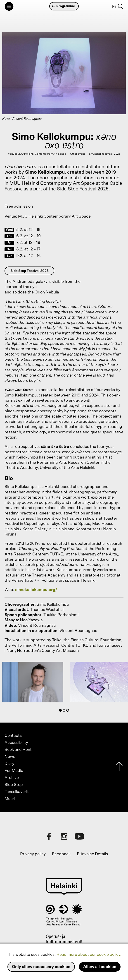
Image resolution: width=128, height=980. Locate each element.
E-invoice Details (92, 854)
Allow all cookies (100, 967)
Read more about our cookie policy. (89, 955)
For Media (14, 771)
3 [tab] (69, 711)
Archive (12, 778)
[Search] (120, 6)
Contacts (13, 736)
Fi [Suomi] (114, 7)
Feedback (61, 854)
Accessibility (16, 743)
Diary (9, 764)
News (10, 757)
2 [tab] (65, 711)
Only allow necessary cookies (41, 967)
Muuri (10, 799)
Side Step (14, 785)
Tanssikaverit (17, 792)
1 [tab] (61, 711)
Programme (64, 6)
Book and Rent (18, 750)
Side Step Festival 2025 (30, 271)
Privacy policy (33, 854)
